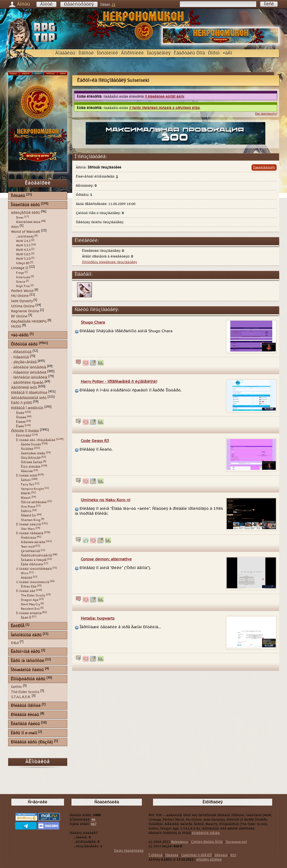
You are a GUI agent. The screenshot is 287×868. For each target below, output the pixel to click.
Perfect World (22, 291)
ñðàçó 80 (23, 263)
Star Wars (28, 529)
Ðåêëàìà (221, 855)
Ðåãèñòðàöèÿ (79, 4)
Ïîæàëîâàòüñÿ (264, 167)
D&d (15, 643)
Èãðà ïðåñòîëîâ (32, 564)
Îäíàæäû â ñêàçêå (34, 560)
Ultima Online (23, 306)
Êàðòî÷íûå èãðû (25, 652)
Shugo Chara (93, 322)
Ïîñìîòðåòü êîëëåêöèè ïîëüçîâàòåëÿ (110, 262)
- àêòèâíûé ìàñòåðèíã (29, 367)
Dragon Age (30, 600)
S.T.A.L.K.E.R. (21, 697)
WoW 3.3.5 (23, 245)
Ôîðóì (214, 53)
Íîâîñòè (86, 53)
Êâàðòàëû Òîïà (189, 53)
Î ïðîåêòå (156, 855)
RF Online (19, 316)
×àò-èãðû (20, 335)
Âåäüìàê (27, 471)
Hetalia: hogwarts (98, 618)
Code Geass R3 (95, 441)
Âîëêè (20, 413)
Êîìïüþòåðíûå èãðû (28, 679)
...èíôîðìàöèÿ (25, 237)
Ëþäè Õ (26, 618)
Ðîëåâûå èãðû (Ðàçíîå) (32, 742)
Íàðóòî (26, 480)
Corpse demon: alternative (106, 559)
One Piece (28, 507)
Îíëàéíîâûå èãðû (25, 205)
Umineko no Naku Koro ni (106, 500)
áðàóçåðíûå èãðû (25, 213)
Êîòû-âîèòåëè (31, 467)
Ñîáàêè (21, 417)
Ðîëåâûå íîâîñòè (26, 706)
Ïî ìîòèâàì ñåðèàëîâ (30, 533)
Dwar (20, 218)
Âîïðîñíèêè (132, 53)
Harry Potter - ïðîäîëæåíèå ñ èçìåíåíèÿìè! (119, 382)
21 (114, 5)
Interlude (23, 277)
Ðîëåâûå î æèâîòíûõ (27, 408)
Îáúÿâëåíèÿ (159, 53)
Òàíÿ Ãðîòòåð (31, 458)
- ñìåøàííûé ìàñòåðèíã (29, 372)
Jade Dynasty (22, 301)
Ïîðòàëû (18, 196)
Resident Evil (30, 609)
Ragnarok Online (25, 311)
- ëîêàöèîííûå (21, 352)
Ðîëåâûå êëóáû (25, 715)
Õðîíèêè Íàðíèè (32, 462)
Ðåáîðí (26, 493)
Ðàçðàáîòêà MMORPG (29, 321)
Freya (20, 273)
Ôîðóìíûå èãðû (24, 344)
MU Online (20, 296)
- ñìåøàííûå (20, 357)
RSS (233, 855)
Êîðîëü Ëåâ (29, 587)
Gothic (17, 687)
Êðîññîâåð (24, 436)
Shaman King (31, 520)
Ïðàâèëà (172, 855)
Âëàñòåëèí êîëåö (33, 453)
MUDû (16, 326)
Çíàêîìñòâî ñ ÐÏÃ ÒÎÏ (196, 855)
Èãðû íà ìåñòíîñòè (27, 661)
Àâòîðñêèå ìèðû (24, 388)
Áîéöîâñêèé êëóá (28, 222)
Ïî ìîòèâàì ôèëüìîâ (28, 524)
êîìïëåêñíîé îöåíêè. (206, 833)
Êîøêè (20, 426)
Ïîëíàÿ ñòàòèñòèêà (129, 851)
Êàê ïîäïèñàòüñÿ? (266, 114)
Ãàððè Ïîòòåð (31, 444)
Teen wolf (28, 547)
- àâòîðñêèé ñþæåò (27, 382)
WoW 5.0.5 (23, 254)
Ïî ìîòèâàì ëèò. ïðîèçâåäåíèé (36, 440)
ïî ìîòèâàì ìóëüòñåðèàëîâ (34, 569)
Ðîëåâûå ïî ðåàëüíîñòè (29, 393)
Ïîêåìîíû (26, 511)
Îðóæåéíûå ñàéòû (27, 670)
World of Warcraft (26, 232)
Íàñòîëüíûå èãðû (26, 635)
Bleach (26, 498)
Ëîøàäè (21, 422)
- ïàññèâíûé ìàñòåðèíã (29, 378)
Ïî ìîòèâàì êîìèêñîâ (29, 613)
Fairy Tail (27, 484)
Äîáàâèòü (65, 53)
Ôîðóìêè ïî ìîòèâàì (25, 431)
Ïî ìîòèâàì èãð (26, 591)
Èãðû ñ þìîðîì (22, 403)
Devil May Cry (30, 604)
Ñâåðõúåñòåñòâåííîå (36, 555)
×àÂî (227, 53)
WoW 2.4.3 (23, 241)
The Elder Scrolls (33, 595)
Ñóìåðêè (27, 449)
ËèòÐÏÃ (18, 626)
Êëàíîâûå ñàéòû (25, 724)
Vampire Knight (32, 489)
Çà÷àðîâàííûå (30, 551)
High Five (23, 286)
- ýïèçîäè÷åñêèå (24, 362)
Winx (25, 573)
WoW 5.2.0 (23, 259)
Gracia (21, 282)
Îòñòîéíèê (107, 53)
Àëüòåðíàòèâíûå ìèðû (29, 398)
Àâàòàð (26, 578)
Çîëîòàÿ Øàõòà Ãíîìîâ (207, 842)
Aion (15, 227)
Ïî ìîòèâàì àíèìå (26, 476)
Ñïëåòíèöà (28, 538)
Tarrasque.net (236, 842)
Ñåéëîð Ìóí (29, 516)
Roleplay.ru (180, 842)
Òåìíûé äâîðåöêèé (34, 502)
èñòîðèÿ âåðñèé (209, 860)
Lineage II (20, 268)
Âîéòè (46, 4)
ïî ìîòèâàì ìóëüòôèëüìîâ (33, 582)
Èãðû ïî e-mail (24, 733)
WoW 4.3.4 (23, 250)
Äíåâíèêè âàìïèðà (33, 542)
